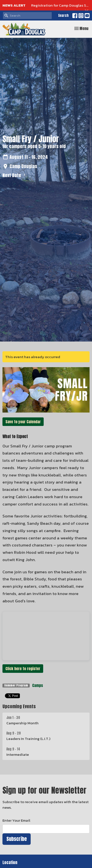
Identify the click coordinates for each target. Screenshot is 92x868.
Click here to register (23, 669)
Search (63, 15)
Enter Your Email (16, 820)
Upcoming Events (19, 706)
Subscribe (17, 839)
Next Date (15, 175)
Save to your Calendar (23, 422)
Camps (38, 685)
